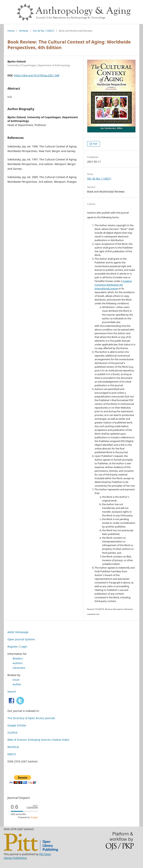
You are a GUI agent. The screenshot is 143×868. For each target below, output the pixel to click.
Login (24, 647)
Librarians (19, 668)
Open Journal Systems (21, 639)
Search (12, 692)
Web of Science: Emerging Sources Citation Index (38, 740)
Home (11, 31)
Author (17, 684)
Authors (18, 663)
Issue (16, 680)
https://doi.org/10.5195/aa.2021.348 (37, 75)
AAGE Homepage (18, 632)
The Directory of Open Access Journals (31, 718)
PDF (95, 144)
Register (13, 647)
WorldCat (13, 747)
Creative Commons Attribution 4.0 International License (113, 285)
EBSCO (12, 754)
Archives (24, 31)
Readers (18, 658)
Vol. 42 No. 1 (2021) (44, 31)
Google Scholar (17, 725)
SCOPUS (12, 733)
